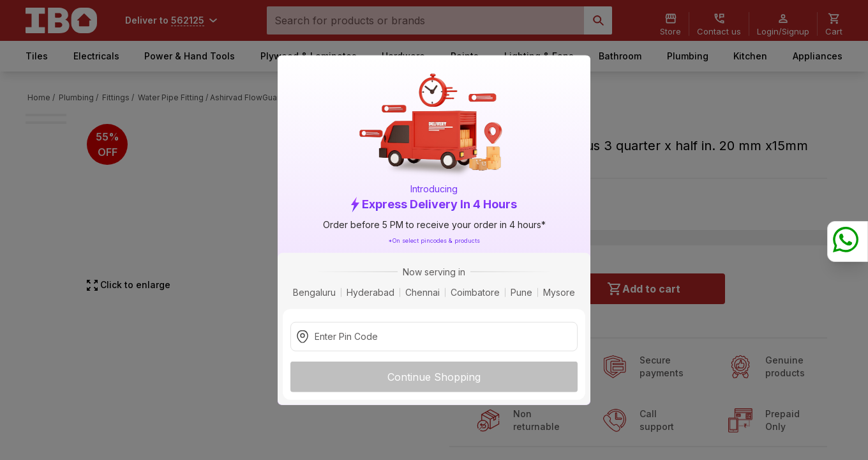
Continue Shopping (434, 376)
